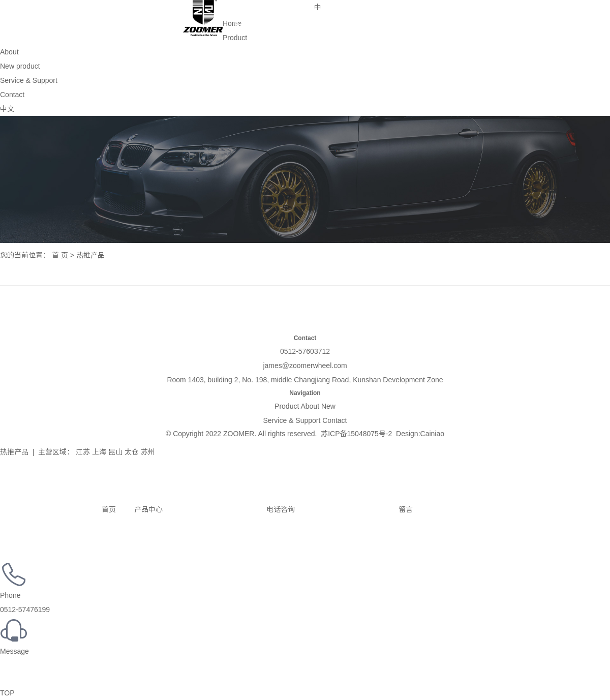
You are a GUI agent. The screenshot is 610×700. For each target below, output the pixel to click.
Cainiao (432, 434)
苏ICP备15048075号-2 (356, 434)
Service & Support (246, 10)
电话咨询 (230, 509)
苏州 (148, 452)
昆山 (115, 452)
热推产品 (14, 452)
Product (69, 8)
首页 (58, 509)
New (328, 406)
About (115, 8)
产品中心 (140, 509)
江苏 (83, 452)
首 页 (60, 255)
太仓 (132, 452)
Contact (291, 8)
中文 (7, 109)
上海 (99, 452)
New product (160, 8)
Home (23, 8)
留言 (355, 509)
